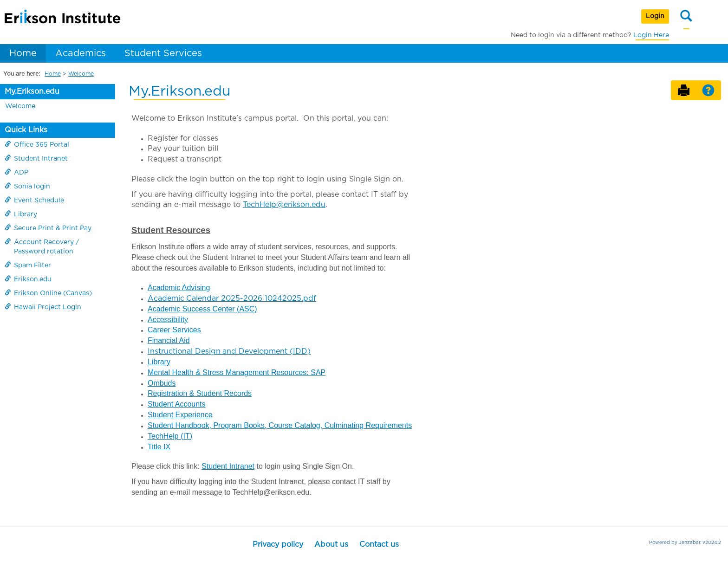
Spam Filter (28, 265)
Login (655, 16)
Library (21, 214)
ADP (16, 172)
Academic (165, 288)
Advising (196, 288)
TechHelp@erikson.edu (284, 205)
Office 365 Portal (37, 144)
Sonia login (27, 186)
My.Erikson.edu (32, 91)
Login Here (651, 35)
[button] (708, 91)
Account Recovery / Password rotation (42, 246)
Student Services (163, 53)
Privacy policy (278, 544)
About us (331, 544)
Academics (81, 53)
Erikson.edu (28, 279)
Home (23, 53)
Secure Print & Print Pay (48, 228)
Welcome (81, 74)
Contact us (379, 544)
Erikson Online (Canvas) (48, 293)
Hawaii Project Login (43, 307)
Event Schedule (34, 200)
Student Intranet (36, 158)
